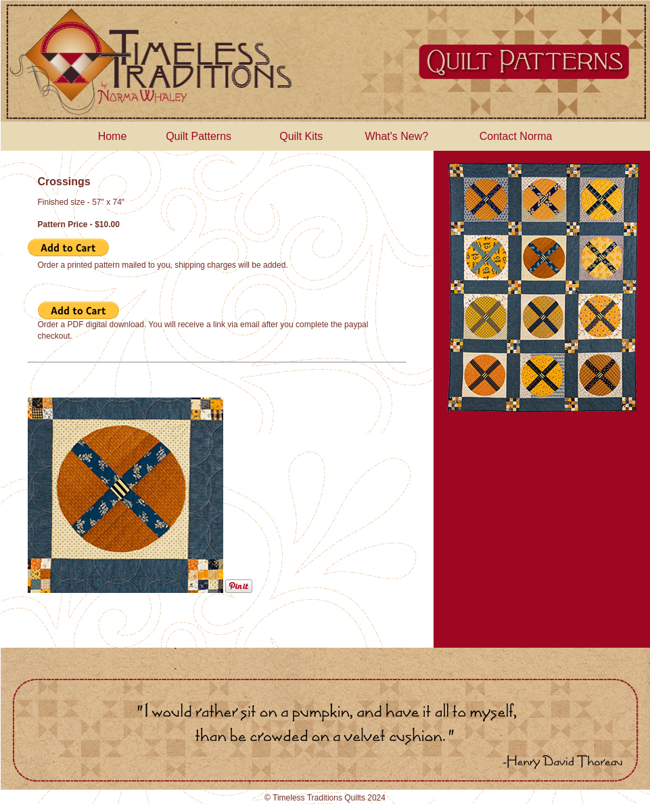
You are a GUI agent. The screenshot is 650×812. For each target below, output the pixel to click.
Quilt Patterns (199, 136)
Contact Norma (516, 136)
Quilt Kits (301, 136)
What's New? (396, 136)
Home (113, 136)
